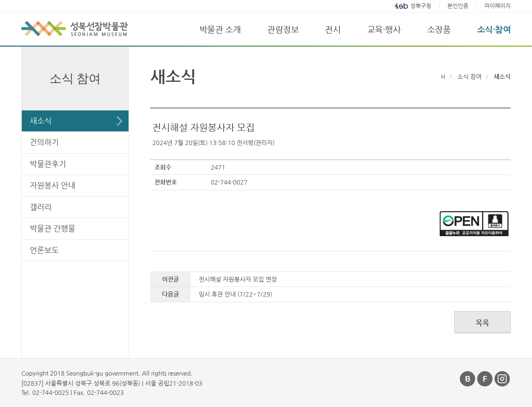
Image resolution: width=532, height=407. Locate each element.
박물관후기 (48, 164)
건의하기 (44, 142)
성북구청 (421, 6)
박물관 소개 (220, 29)
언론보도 (44, 250)
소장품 (439, 29)
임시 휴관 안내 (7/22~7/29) (235, 294)
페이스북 (485, 379)
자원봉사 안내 (53, 185)
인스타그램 (503, 379)
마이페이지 (498, 6)
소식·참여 (494, 29)
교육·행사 (384, 29)
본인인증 (458, 6)
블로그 (468, 379)
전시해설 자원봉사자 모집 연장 (238, 279)
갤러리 (41, 207)
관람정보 (283, 29)
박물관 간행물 (53, 228)
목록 (482, 323)
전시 (333, 29)
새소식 (41, 121)
